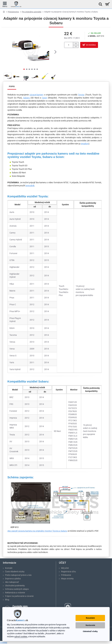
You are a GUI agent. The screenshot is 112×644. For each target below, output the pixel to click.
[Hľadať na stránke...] (100, 4)
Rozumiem (90, 618)
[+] (76, 44)
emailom (85, 144)
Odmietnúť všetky (90, 631)
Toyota (81, 95)
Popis (12, 86)
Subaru (26, 98)
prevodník (30, 186)
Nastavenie (90, 625)
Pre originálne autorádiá (32, 12)
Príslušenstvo (13, 12)
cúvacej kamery (36, 95)
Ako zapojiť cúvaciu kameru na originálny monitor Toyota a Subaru (37, 531)
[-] (76, 47)
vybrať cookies (21, 637)
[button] (55, 52)
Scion (45, 98)
